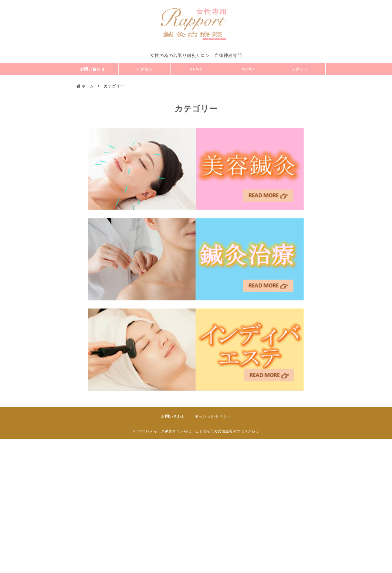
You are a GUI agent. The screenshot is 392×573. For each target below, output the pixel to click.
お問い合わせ (93, 69)
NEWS (196, 69)
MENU (248, 69)
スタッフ (300, 69)
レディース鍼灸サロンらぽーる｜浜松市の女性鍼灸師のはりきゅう (203, 431)
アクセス (144, 69)
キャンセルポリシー (213, 416)
